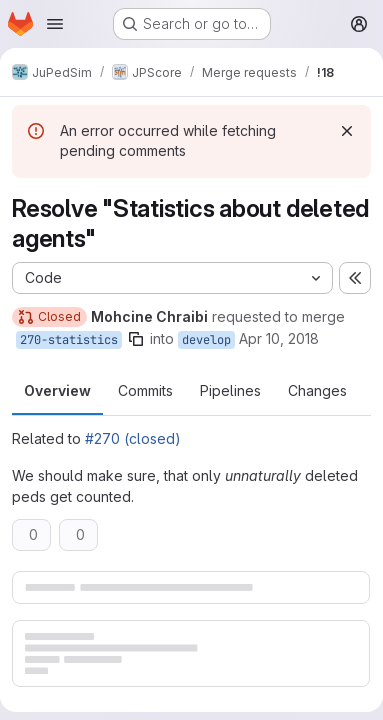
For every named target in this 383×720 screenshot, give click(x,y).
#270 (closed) (133, 438)
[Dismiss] (347, 131)
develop (206, 340)
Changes (317, 390)
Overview (57, 390)
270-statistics (69, 340)
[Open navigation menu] (55, 24)
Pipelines (230, 390)
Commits (145, 390)
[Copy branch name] (136, 339)
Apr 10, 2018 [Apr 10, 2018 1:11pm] (279, 338)
